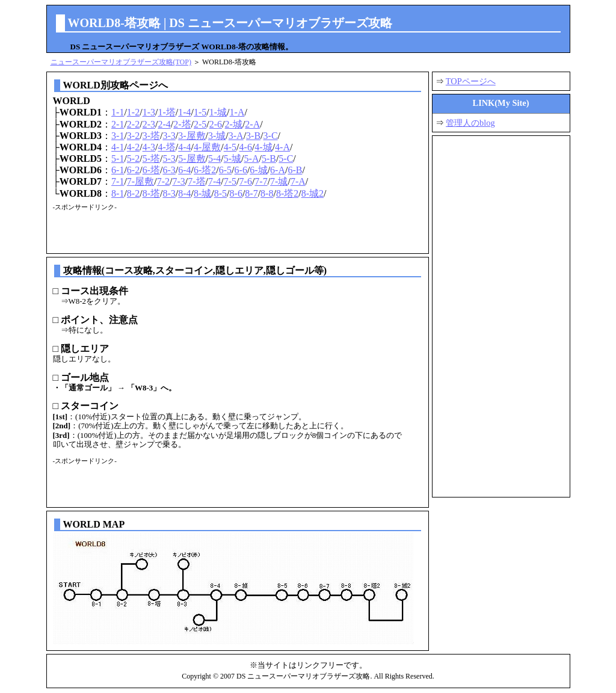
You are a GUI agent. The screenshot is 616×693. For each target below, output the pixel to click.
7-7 (261, 181)
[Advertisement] (194, 229)
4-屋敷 (207, 147)
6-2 (133, 170)
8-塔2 (287, 193)
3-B (253, 136)
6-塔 (151, 170)
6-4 (184, 170)
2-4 (164, 124)
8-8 (267, 193)
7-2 (163, 181)
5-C (286, 159)
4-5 (230, 147)
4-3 (149, 147)
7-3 (178, 181)
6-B (295, 170)
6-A (278, 170)
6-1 (118, 170)
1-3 (149, 112)
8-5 (220, 193)
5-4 (214, 159)
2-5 (200, 124)
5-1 (118, 159)
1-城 (218, 112)
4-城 (263, 147)
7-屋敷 (140, 181)
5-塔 (151, 159)
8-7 (251, 193)
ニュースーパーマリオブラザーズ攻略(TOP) (121, 62)
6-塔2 (205, 170)
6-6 (241, 170)
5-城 (233, 159)
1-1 (118, 112)
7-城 (279, 181)
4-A (282, 147)
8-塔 (151, 193)
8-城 (202, 193)
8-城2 (313, 193)
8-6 (236, 193)
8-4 (184, 193)
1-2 (133, 112)
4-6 (246, 147)
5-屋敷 (192, 159)
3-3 (169, 136)
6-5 (225, 170)
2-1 (118, 124)
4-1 (118, 147)
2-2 (133, 124)
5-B (269, 159)
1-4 (184, 112)
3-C (271, 136)
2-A (252, 124)
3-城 (217, 136)
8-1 (118, 193)
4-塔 (166, 147)
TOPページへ (471, 81)
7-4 (214, 181)
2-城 (234, 124)
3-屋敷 (192, 136)
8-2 (133, 193)
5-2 (133, 159)
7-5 (230, 181)
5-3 (169, 159)
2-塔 (182, 124)
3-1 (118, 136)
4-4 (184, 147)
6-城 (258, 170)
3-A (236, 136)
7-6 (246, 181)
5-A (252, 159)
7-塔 (196, 181)
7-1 (118, 181)
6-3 (169, 170)
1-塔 (166, 112)
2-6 (216, 124)
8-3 (169, 193)
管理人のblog (470, 123)
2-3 (149, 124)
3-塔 (151, 136)
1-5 (200, 112)
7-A (298, 181)
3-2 (133, 136)
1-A (237, 112)
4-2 (133, 147)
